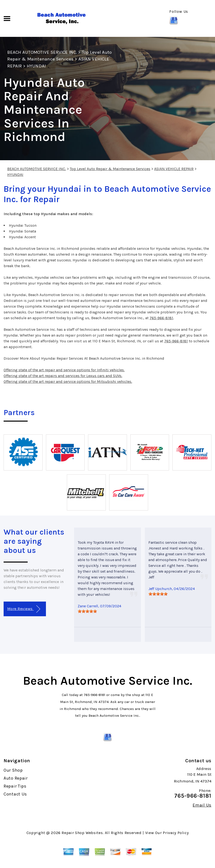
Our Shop (13, 770)
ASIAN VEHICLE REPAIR (174, 169)
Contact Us (15, 794)
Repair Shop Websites (82, 833)
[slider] (87, 611)
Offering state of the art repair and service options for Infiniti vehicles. (64, 370)
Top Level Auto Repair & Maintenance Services (110, 169)
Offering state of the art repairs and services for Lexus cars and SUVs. (63, 376)
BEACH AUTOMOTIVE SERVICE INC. (42, 52)
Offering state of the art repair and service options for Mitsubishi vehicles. (68, 381)
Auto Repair (16, 778)
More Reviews (24, 609)
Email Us (202, 805)
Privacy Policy (176, 833)
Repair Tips (15, 786)
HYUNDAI (36, 66)
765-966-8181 (161, 318)
